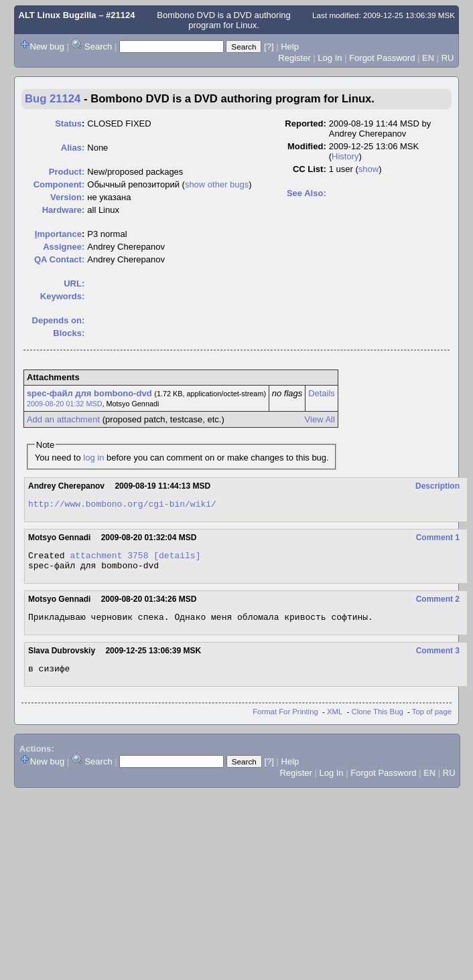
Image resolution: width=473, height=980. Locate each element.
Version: (67, 197)
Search (98, 47)
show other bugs (217, 184)
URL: (74, 283)
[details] (177, 559)
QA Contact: (59, 259)
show (368, 169)
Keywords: (62, 296)
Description (437, 486)
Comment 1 (438, 540)
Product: (67, 172)
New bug (47, 47)
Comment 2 (438, 605)
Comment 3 (438, 659)
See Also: (307, 193)
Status (68, 124)
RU (448, 58)
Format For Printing (285, 722)
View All (320, 419)
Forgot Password (382, 58)
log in (93, 458)
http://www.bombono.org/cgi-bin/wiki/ (122, 505)
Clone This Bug (378, 722)
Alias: (73, 148)
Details (322, 393)
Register (294, 58)
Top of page (432, 722)
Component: (59, 184)
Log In (330, 58)
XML (335, 722)
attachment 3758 (109, 559)
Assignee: (64, 247)
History (345, 156)
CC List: (310, 169)
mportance (58, 234)
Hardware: (64, 210)
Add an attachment (63, 419)
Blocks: (69, 333)
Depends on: (59, 320)
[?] (269, 47)
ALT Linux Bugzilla (58, 15)
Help (290, 47)
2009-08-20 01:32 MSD (65, 404)
